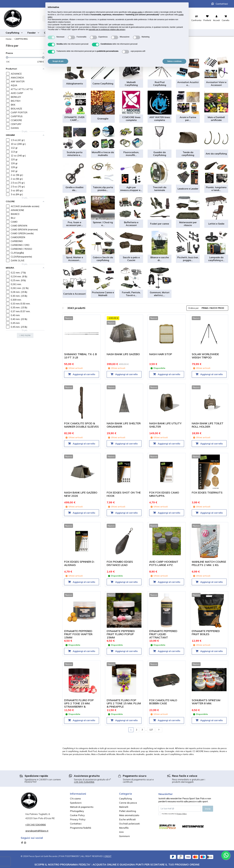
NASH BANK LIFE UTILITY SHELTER (165, 425)
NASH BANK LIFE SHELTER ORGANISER (124, 425)
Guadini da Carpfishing (160, 154)
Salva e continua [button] (174, 61)
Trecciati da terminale (160, 189)
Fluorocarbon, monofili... (131, 154)
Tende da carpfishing (188, 154)
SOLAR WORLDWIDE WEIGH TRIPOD (205, 356)
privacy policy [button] (137, 12)
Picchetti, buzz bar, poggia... (188, 259)
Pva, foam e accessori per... (74, 224)
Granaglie (103, 119)
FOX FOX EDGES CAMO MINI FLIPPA (164, 494)
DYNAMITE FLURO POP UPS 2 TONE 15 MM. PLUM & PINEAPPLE (124, 703)
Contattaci (222, 4)
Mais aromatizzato (129, 815)
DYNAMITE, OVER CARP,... (74, 119)
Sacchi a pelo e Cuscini (131, 259)
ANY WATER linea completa (160, 119)
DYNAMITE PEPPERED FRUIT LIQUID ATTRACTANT (163, 634)
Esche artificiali (127, 819)
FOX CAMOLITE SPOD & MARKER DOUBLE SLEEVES (81, 425)
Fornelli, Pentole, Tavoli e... (131, 294)
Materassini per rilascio (188, 224)
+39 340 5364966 (84, 782)
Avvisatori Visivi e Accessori (216, 84)
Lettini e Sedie (216, 224)
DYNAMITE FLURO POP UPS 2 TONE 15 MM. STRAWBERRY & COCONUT (79, 705)
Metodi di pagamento (82, 807)
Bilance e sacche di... (160, 259)
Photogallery (77, 811)
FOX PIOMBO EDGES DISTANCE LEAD (120, 563)
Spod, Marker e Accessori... (75, 259)
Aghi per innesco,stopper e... (131, 189)
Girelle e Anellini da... (74, 189)
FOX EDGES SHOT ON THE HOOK (124, 494)
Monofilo (124, 828)
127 (151, 730)
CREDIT (108, 856)
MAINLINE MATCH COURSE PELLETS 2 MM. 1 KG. (209, 563)
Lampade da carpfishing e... (216, 259)
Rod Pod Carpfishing (160, 84)
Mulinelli (124, 807)
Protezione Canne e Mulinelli (103, 294)
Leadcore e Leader (188, 189)
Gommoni (124, 836)
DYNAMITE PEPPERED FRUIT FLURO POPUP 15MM (121, 634)
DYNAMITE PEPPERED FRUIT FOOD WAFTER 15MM (78, 634)
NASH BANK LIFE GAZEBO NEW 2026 (81, 494)
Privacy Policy (78, 819)
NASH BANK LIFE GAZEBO (123, 354)
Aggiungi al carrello (84, 374)
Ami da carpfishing (216, 154)
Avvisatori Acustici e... (188, 84)
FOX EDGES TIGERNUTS (207, 493)
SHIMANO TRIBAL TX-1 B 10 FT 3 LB (81, 356)
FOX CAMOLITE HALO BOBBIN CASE (163, 702)
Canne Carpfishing (103, 83)
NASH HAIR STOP (161, 354)
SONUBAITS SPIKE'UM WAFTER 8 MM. (206, 702)
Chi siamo (75, 799)
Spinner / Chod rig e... (103, 224)
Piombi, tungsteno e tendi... (216, 189)
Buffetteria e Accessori (131, 224)
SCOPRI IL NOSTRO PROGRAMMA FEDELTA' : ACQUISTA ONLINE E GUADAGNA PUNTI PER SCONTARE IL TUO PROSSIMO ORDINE (117, 864)
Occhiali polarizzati (129, 824)
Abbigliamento (75, 83)
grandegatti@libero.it (37, 831)
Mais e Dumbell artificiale (216, 119)
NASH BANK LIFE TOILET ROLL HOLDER (208, 425)
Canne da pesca (128, 803)
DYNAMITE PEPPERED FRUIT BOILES (206, 633)
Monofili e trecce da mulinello (103, 154)
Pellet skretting (128, 811)
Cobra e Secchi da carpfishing (103, 259)
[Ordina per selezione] (207, 308)
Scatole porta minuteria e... (75, 154)
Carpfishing (125, 799)
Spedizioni (76, 803)
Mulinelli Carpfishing (131, 84)
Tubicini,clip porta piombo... (103, 189)
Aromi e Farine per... (188, 119)
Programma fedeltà (81, 828)
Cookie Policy (77, 815)
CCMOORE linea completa (131, 119)
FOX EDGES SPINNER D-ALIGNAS (79, 563)
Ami (121, 832)
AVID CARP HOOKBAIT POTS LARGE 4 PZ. (164, 563)
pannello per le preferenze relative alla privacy (107, 30)
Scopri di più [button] (58, 61)
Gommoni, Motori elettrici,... (160, 294)
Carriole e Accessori (74, 294)
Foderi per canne (160, 224)
